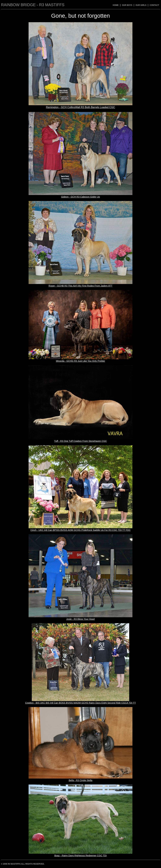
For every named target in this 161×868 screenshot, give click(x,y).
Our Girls (141, 5)
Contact (154, 5)
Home (116, 5)
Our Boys (127, 5)
